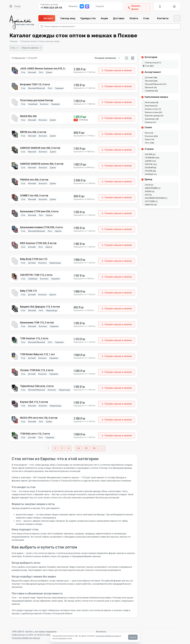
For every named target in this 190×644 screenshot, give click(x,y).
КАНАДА (149, 174)
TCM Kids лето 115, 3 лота (35, 434)
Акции (104, 18)
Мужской (149, 87)
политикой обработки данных (108, 636)
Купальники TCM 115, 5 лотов (37, 322)
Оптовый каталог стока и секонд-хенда (40, 41)
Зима (147, 139)
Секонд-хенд (68, 18)
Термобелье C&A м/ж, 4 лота (37, 386)
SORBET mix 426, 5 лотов (34, 195)
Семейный (150, 91)
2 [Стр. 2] (55, 448)
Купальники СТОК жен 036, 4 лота (39, 211)
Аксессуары (150, 102)
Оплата (134, 18)
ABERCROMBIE (151, 188)
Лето (147, 143)
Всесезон (149, 136)
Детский (149, 78)
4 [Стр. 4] (69, 448)
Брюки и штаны (152, 112)
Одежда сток (88, 18)
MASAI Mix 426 (28, 116)
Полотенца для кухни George (37, 100)
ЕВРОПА (149, 164)
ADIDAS (148, 191)
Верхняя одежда (153, 116)
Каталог (47, 18)
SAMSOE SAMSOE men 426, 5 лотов (40, 148)
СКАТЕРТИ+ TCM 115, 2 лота (36, 275)
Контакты (163, 18)
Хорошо (133, 637)
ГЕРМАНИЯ (150, 158)
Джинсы (149, 122)
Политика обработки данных (26, 638)
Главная (13, 41)
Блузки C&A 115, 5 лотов (34, 402)
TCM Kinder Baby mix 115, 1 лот (38, 354)
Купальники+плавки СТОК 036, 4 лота (41, 227)
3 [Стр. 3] (62, 448)
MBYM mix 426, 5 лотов (33, 132)
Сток (147, 66)
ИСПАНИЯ (149, 168)
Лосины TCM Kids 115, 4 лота (37, 370)
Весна (148, 133)
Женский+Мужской (154, 84)
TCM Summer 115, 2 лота (34, 338)
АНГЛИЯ (149, 154)
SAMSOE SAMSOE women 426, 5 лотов (42, 164)
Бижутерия (150, 106)
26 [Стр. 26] (94, 448)
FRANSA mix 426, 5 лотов (34, 180)
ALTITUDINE (150, 201)
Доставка (119, 18)
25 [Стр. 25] (86, 448)
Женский (149, 81)
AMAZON (149, 205)
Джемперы (150, 119)
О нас (148, 18)
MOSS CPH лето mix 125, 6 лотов (39, 418)
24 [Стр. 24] (78, 448)
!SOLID (148, 185)
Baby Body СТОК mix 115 (34, 259)
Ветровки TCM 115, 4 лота (35, 84)
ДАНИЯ (148, 161)
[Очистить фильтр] (14, 48)
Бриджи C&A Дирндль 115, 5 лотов (40, 307)
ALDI (147, 195)
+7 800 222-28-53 (51, 8)
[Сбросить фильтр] (32, 48)
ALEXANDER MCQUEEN (155, 198)
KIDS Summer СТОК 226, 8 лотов (38, 243)
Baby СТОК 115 (28, 291)
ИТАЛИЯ (149, 171)
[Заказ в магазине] (107, 58)
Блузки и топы (151, 109)
